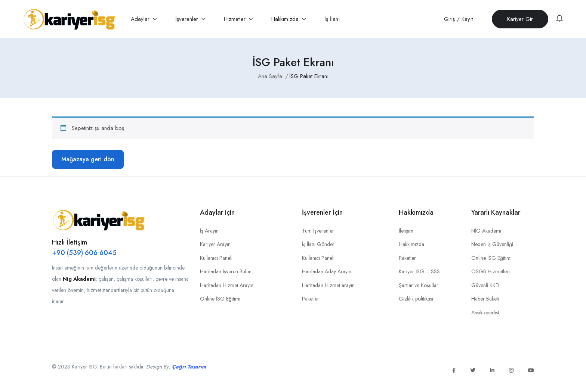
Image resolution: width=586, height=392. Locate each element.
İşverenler (191, 19)
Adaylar (144, 19)
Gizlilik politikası (416, 299)
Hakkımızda (289, 19)
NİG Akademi (486, 231)
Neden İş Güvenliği (492, 244)
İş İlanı (332, 19)
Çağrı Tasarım (189, 367)
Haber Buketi (485, 299)
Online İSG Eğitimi (220, 299)
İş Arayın (209, 231)
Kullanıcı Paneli (216, 258)
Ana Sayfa (270, 76)
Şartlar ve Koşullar (419, 285)
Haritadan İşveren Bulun (226, 271)
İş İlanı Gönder (318, 244)
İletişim (406, 231)
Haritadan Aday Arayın (327, 271)
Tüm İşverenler (318, 231)
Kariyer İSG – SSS (419, 271)
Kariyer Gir (520, 19)
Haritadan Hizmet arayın (328, 285)
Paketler (311, 299)
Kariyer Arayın (215, 244)
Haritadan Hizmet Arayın (227, 285)
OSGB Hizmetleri (491, 271)
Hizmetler (239, 19)
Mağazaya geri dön (88, 159)
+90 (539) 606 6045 (84, 253)
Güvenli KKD (485, 285)
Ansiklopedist (485, 312)
